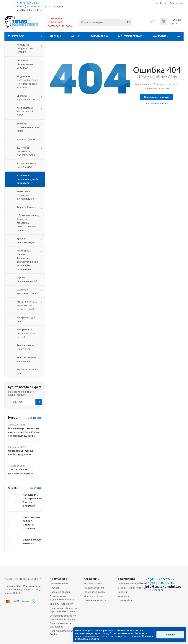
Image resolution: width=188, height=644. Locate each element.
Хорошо (170, 635)
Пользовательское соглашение (61, 625)
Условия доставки (94, 588)
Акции (76, 36)
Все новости (35, 418)
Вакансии (123, 592)
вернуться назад (159, 103)
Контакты (124, 596)
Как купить (160, 36)
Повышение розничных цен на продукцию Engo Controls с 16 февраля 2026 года (24, 432)
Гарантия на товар (94, 592)
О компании (126, 579)
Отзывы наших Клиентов (132, 588)
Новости (55, 588)
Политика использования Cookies (64, 632)
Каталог (18, 36)
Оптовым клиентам (95, 600)
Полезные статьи (60, 592)
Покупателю (99, 36)
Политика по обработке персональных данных (64, 610)
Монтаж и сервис (130, 36)
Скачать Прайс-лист (61, 604)
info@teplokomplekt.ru (30, 10)
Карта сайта (125, 600)
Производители (59, 583)
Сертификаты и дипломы (132, 583)
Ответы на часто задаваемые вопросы (62, 598)
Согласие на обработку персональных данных (63, 617)
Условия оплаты (93, 583)
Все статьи (36, 488)
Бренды (56, 36)
